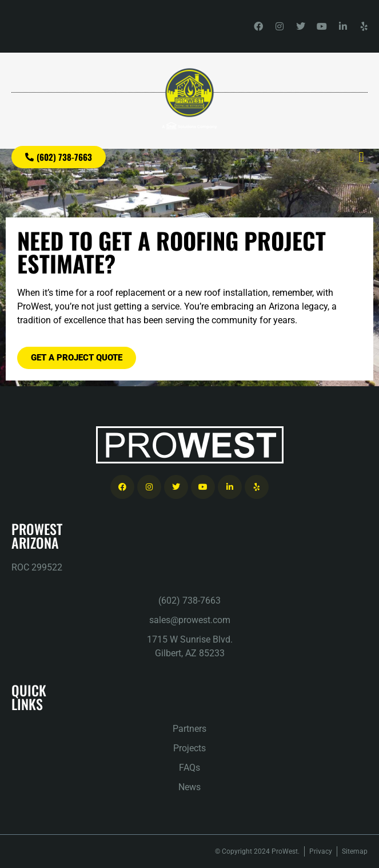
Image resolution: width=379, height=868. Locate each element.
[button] (361, 157)
